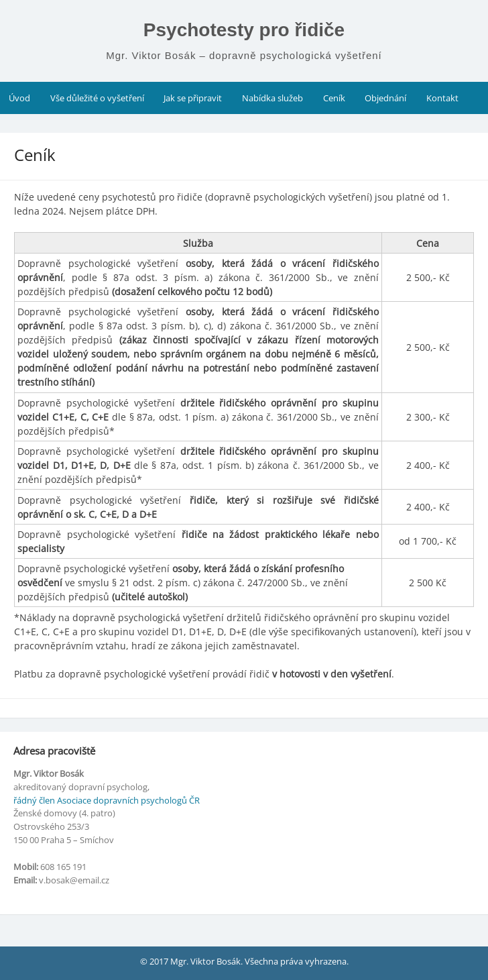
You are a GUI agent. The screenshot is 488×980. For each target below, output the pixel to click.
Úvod (19, 98)
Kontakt (442, 98)
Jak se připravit (193, 98)
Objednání (385, 98)
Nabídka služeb (272, 98)
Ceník (334, 98)
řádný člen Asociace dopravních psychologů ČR (107, 800)
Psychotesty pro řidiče (244, 30)
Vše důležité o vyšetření (97, 98)
